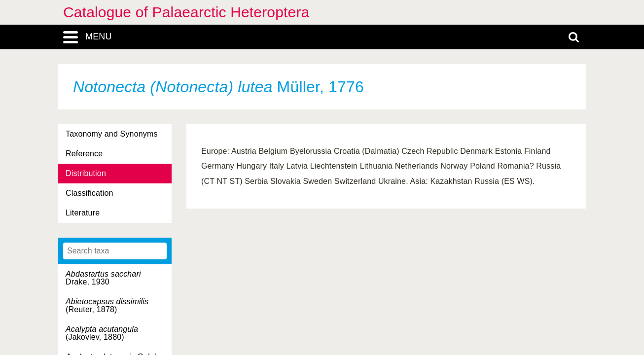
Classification (89, 193)
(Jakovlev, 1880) (102, 333)
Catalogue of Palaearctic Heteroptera (186, 12)
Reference (84, 154)
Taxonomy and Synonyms (112, 134)
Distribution (86, 173)
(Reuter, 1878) (107, 305)
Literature (83, 213)
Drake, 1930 (103, 278)
